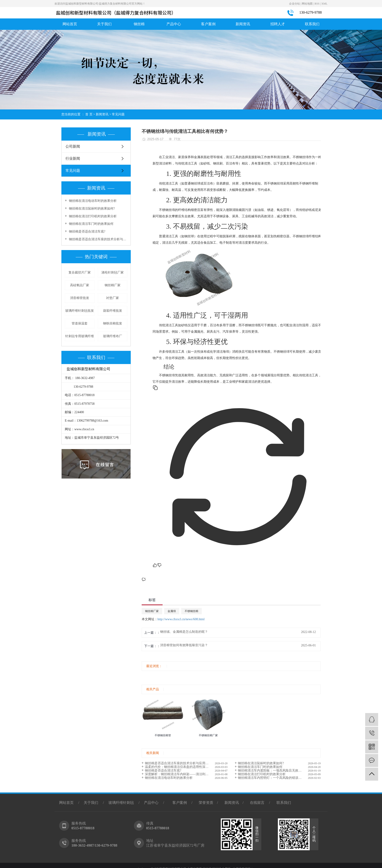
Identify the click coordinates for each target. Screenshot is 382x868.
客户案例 (208, 24)
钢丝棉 (139, 24)
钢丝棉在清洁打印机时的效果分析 (92, 216)
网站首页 (70, 24)
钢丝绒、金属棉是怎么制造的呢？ (184, 632)
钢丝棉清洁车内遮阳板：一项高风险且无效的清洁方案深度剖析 (279, 771)
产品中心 (174, 24)
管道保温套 (80, 323)
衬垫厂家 (113, 298)
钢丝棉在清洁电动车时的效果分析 (92, 201)
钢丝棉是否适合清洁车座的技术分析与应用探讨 (98, 239)
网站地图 (307, 4)
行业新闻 (73, 158)
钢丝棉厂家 (113, 285)
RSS (317, 4)
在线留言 (257, 803)
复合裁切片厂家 (80, 272)
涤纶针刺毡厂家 (113, 272)
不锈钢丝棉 (191, 611)
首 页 (89, 114)
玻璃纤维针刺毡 (121, 803)
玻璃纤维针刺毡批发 (80, 311)
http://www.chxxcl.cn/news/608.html (181, 619)
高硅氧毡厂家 (80, 285)
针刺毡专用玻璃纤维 (80, 336)
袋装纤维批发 (113, 311)
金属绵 (172, 611)
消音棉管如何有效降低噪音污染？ (184, 645)
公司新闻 (73, 146)
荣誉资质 (206, 803)
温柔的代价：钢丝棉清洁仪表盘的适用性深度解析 (180, 767)
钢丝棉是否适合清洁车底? (87, 232)
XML (324, 4)
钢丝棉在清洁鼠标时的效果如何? (91, 209)
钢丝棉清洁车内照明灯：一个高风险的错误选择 (271, 778)
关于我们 (104, 24)
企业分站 (294, 4)
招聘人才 (278, 24)
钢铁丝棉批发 (113, 323)
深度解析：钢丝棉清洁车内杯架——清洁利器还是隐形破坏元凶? (186, 774)
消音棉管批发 (80, 298)
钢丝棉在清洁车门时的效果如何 (91, 224)
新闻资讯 (243, 24)
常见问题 (118, 114)
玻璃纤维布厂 (113, 336)
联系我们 (312, 24)
